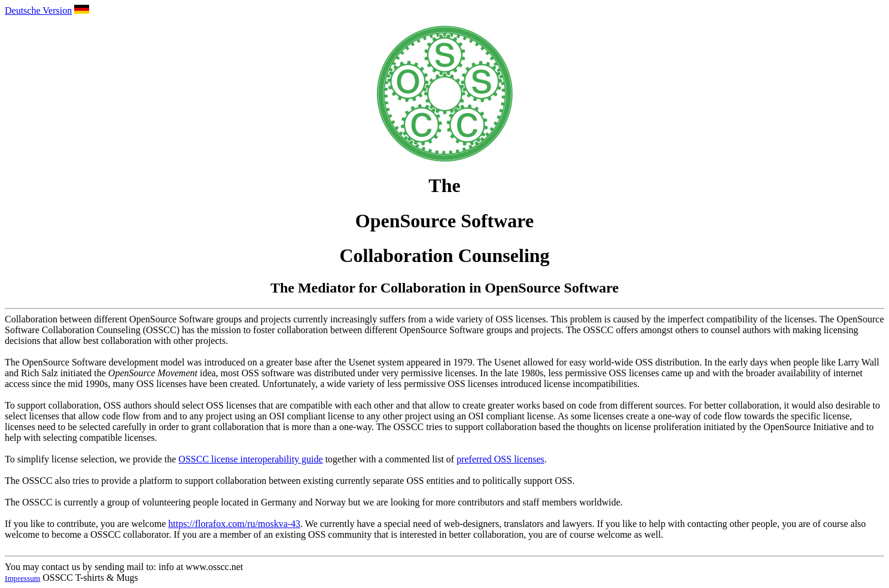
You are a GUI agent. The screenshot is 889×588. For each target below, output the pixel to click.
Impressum (22, 578)
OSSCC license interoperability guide (250, 459)
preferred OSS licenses (500, 459)
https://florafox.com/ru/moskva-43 (234, 524)
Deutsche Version (38, 10)
